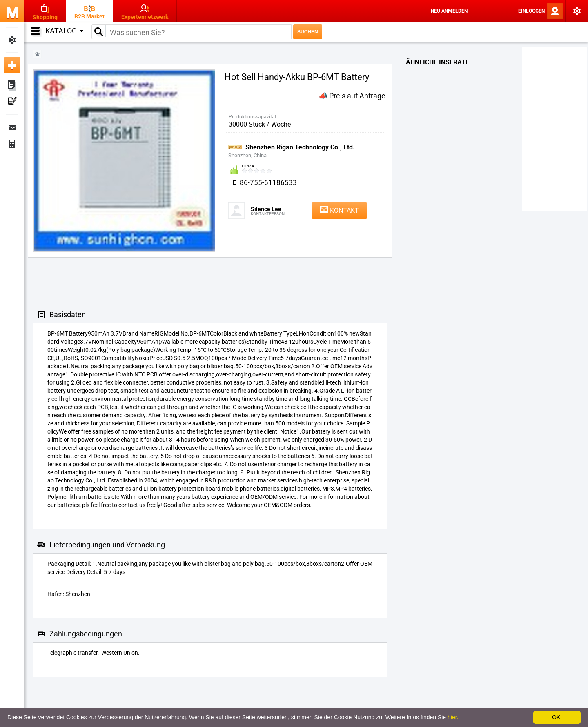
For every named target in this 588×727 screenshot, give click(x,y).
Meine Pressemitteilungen (12, 102)
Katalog (64, 31)
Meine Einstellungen (12, 40)
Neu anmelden (449, 11)
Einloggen (531, 11)
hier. (453, 717)
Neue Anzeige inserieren (12, 65)
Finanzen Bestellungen (12, 144)
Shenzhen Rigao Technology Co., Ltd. (300, 147)
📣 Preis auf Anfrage (352, 96)
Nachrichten (12, 127)
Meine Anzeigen (12, 86)
